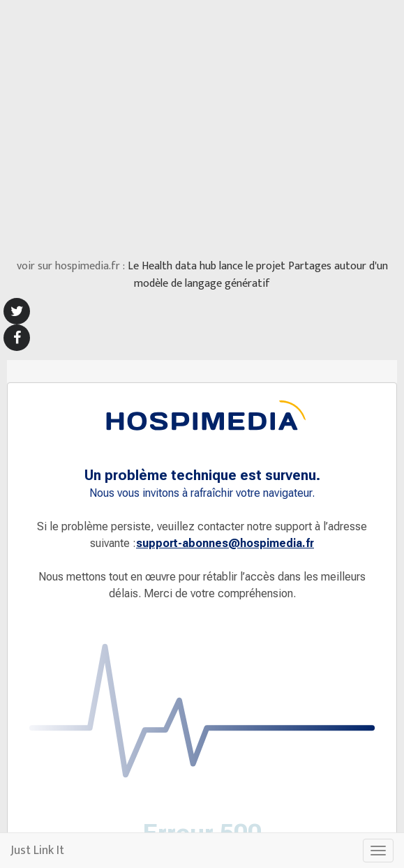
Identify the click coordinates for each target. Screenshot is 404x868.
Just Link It (37, 851)
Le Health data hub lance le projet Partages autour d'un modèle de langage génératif (258, 275)
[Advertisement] (202, 126)
